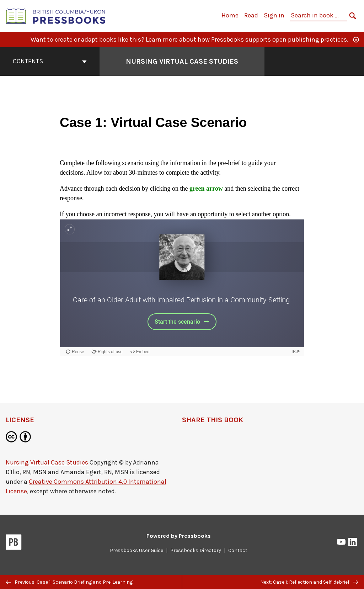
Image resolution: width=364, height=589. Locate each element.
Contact (238, 550)
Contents (50, 61)
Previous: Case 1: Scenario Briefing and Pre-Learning (69, 582)
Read (251, 15)
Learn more (162, 39)
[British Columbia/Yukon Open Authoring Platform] (56, 15)
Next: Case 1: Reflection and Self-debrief (309, 582)
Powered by (179, 536)
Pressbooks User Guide (136, 550)
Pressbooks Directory (196, 550)
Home (230, 15)
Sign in (274, 15)
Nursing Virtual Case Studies (47, 462)
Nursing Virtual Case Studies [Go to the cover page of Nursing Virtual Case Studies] (182, 61)
